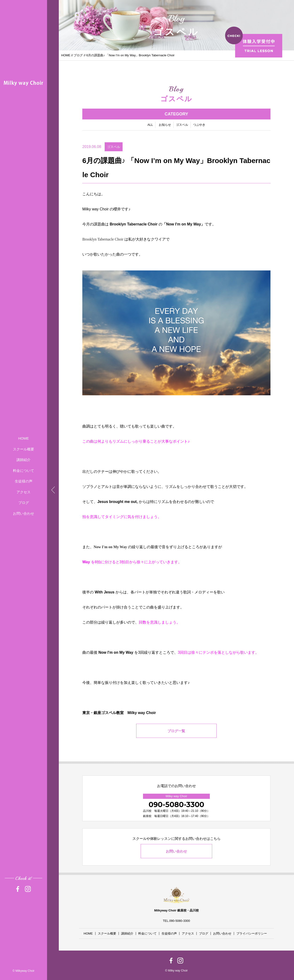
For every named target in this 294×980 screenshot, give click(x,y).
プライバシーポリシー (252, 933)
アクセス (24, 492)
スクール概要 (24, 449)
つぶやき (199, 125)
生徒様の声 (24, 481)
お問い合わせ (24, 513)
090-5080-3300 (176, 805)
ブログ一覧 (177, 731)
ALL (150, 125)
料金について (24, 471)
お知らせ (165, 125)
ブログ (24, 503)
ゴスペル (182, 125)
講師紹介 (24, 460)
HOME (24, 438)
